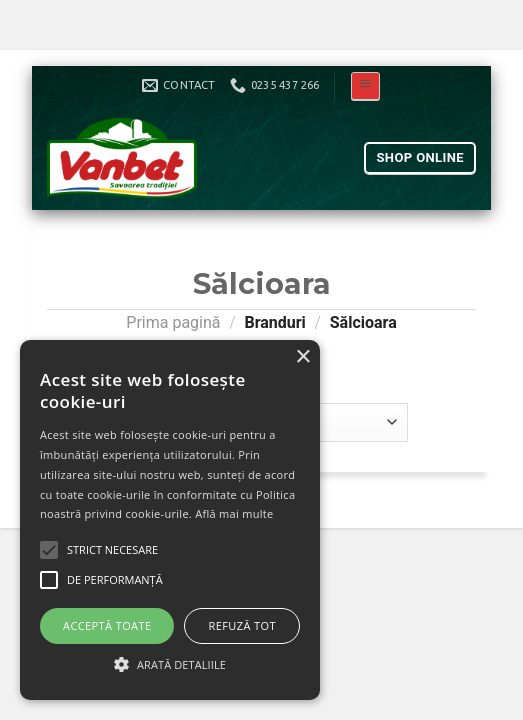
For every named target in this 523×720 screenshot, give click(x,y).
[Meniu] (365, 86)
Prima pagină (173, 322)
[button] (170, 664)
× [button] (302, 357)
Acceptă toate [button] (107, 625)
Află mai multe (234, 513)
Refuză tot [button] (242, 625)
